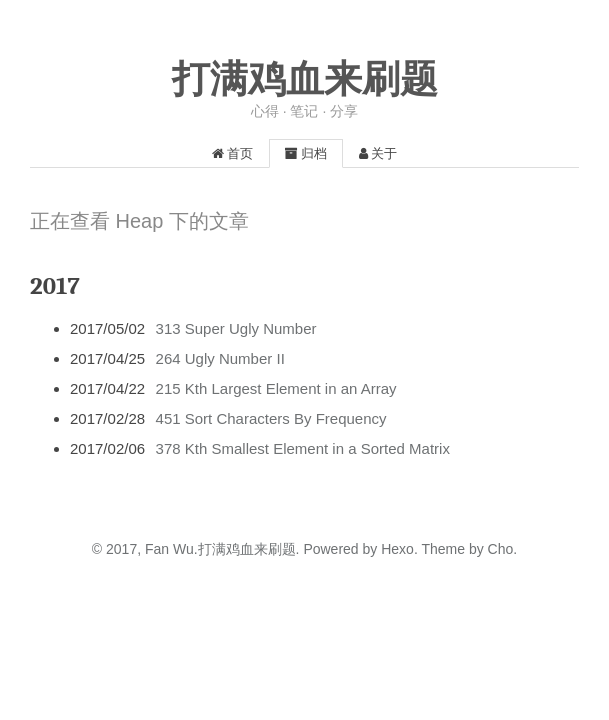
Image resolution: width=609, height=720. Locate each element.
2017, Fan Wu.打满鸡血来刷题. (202, 549)
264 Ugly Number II (220, 358)
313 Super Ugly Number (236, 328)
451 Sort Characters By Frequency (271, 418)
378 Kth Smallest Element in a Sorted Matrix (303, 448)
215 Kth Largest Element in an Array (276, 388)
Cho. (500, 549)
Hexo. (397, 549)
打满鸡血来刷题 (305, 79)
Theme (441, 549)
